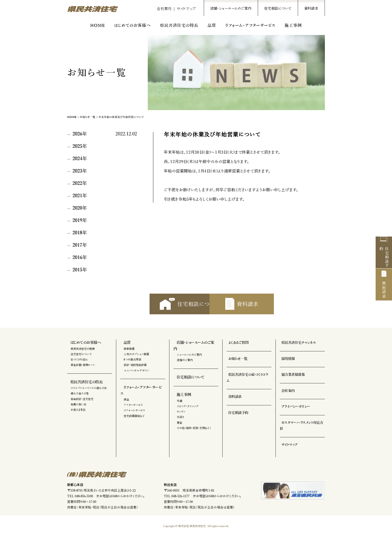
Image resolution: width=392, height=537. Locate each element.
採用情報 (286, 365)
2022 (77, 183)
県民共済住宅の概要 (83, 355)
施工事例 (293, 26)
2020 (77, 208)
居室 (180, 423)
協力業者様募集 (291, 381)
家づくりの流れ (79, 366)
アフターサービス (133, 405)
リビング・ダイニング (188, 406)
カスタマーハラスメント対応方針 (301, 429)
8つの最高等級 (133, 366)
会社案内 (164, 8)
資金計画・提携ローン (83, 371)
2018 (77, 233)
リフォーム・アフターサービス (250, 26)
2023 (77, 171)
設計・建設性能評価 (135, 371)
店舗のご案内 (185, 360)
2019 (77, 221)
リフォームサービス (135, 410)
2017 (77, 245)
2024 (77, 159)
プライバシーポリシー (293, 413)
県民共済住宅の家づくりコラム (246, 381)
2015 (77, 270)
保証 (126, 400)
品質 (212, 26)
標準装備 (129, 355)
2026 (77, 134)
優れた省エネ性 (80, 400)
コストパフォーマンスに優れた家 (89, 394)
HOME (98, 26)
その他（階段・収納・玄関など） (194, 428)
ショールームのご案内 (189, 355)
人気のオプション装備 (136, 360)
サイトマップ (186, 8)
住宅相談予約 (384, 242)
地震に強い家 (79, 410)
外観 (180, 401)
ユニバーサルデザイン (136, 377)
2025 (77, 146)
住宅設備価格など (134, 416)
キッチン (181, 412)
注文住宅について (81, 360)
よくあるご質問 (236, 349)
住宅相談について (278, 8)
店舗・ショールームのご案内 (231, 8)
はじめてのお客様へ (132, 26)
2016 (77, 258)
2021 (77, 196)
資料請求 (311, 8)
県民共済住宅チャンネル (296, 349)
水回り (181, 417)
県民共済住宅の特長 (179, 26)
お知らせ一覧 (88, 117)
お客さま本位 (78, 416)
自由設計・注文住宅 (82, 405)
